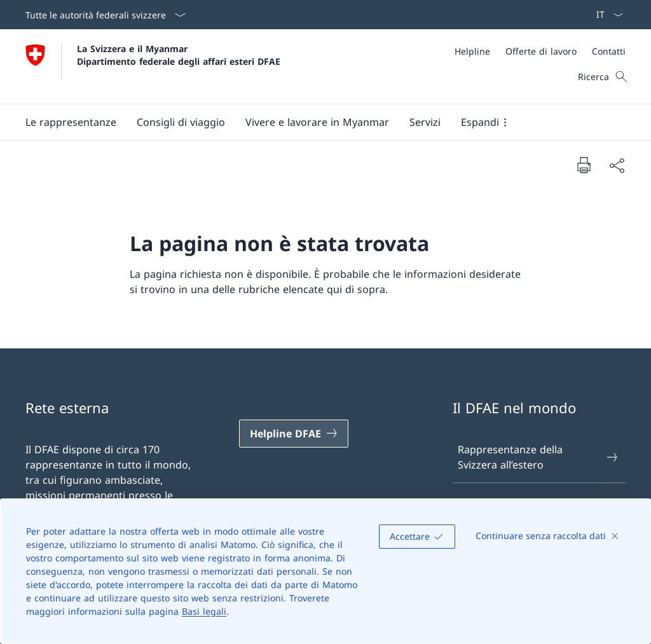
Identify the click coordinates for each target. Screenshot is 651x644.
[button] (71, 122)
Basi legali (204, 611)
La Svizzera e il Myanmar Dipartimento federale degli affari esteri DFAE (179, 55)
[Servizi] (425, 122)
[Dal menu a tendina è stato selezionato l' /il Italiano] (606, 15)
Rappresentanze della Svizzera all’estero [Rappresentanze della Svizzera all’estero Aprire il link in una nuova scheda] (538, 457)
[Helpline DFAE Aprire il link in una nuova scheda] (294, 434)
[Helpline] (472, 51)
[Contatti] (609, 51)
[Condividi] (617, 165)
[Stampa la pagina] (584, 165)
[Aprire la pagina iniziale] (153, 66)
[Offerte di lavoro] (541, 51)
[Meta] (540, 51)
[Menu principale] (315, 122)
